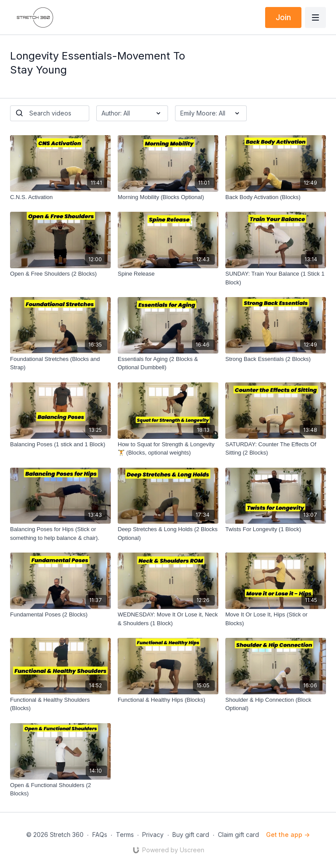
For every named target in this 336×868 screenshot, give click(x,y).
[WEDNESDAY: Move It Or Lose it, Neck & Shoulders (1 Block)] (168, 619)
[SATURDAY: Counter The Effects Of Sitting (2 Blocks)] (276, 449)
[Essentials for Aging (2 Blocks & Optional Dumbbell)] (168, 363)
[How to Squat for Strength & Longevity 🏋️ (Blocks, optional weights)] (168, 449)
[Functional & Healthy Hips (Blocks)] (168, 700)
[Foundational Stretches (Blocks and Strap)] (60, 363)
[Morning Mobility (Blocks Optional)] (168, 197)
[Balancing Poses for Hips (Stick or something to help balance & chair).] (60, 534)
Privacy (153, 835)
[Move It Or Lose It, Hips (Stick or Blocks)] (276, 619)
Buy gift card (191, 835)
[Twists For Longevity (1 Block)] (276, 529)
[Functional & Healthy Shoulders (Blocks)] (60, 704)
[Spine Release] (168, 274)
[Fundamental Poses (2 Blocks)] (60, 615)
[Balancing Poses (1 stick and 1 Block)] (60, 444)
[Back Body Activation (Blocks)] (276, 197)
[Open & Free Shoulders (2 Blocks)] (60, 274)
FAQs (100, 835)
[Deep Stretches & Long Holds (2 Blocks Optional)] (168, 534)
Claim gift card (238, 835)
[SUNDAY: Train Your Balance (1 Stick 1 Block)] (276, 278)
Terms (125, 835)
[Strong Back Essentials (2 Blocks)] (276, 359)
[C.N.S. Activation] (60, 197)
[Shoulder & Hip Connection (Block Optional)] (276, 704)
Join (283, 17)
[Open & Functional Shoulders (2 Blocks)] (60, 789)
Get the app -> (288, 835)
